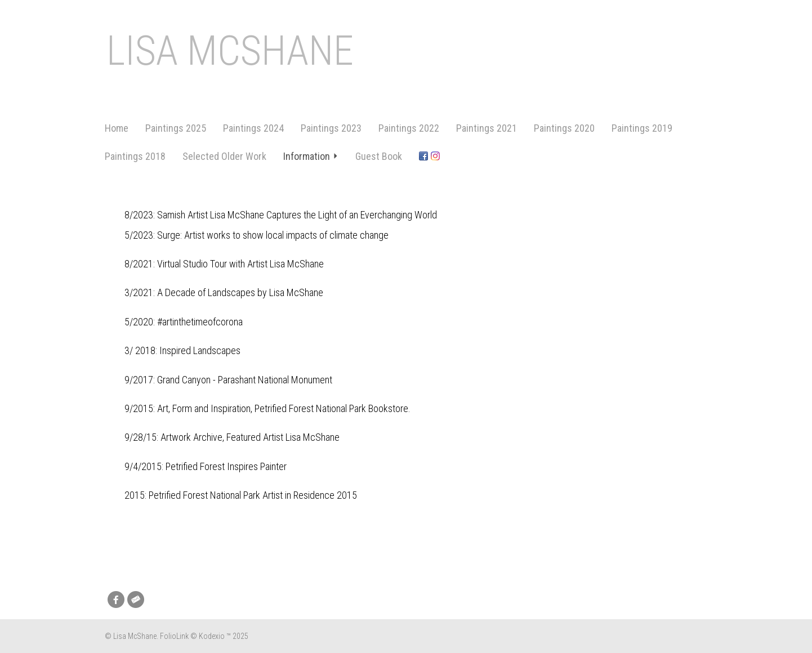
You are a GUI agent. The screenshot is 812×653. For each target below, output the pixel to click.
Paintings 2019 (642, 128)
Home (117, 128)
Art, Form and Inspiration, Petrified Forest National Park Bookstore (283, 408)
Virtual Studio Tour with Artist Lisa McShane (240, 264)
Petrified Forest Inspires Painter (226, 466)
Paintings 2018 (135, 156)
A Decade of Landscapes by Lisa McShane (240, 292)
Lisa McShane (230, 51)
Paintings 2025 (176, 128)
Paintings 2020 (564, 128)
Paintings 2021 (487, 128)
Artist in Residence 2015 (310, 495)
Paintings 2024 (253, 128)
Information (311, 156)
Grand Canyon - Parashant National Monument (245, 380)
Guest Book (379, 156)
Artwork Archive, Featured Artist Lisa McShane (250, 437)
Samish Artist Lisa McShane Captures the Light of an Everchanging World (297, 215)
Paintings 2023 (331, 128)
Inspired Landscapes (200, 350)
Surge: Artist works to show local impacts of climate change (273, 235)
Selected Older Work (224, 156)
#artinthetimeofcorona (200, 322)
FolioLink (174, 636)
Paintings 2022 (409, 128)
